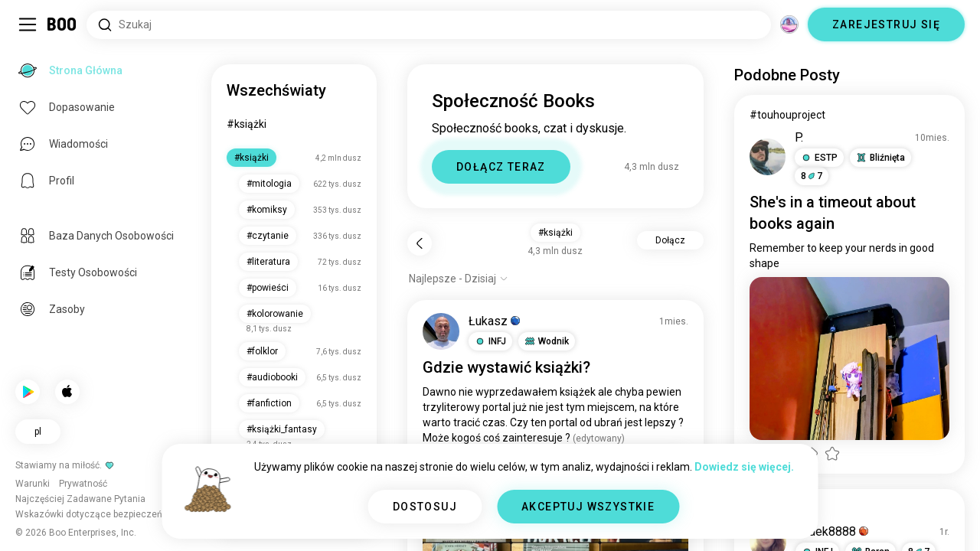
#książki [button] (555, 233)
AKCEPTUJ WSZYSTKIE (588, 507)
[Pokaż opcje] (459, 279)
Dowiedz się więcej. (744, 467)
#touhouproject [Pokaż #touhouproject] (787, 115)
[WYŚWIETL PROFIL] (441, 331)
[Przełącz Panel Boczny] (28, 24)
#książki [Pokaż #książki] (769, 509)
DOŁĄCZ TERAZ (501, 167)
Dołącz (670, 240)
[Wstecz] (420, 243)
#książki (247, 124)
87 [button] (812, 176)
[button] (490, 341)
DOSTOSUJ (425, 507)
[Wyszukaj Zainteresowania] (429, 25)
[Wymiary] (789, 24)
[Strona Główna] (62, 24)
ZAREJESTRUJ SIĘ (886, 24)
